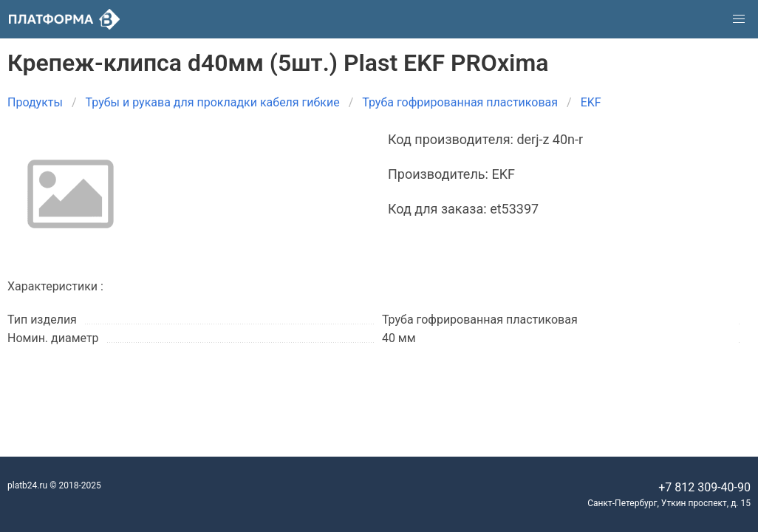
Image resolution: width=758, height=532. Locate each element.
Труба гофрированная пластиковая (460, 102)
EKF (591, 102)
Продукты (35, 102)
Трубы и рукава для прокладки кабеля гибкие (213, 102)
